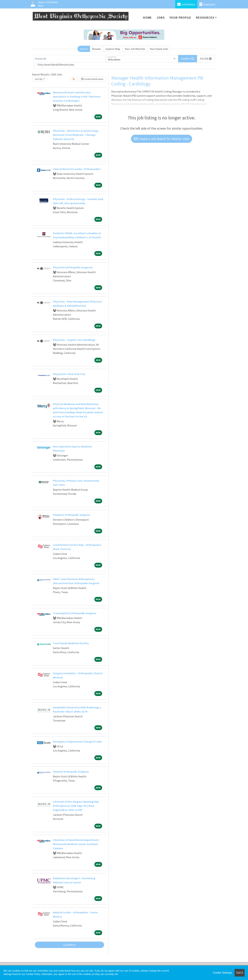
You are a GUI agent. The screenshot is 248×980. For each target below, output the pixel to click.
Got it (240, 973)
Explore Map (113, 49)
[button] (206, 59)
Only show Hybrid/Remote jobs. (56, 65)
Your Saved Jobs (159, 49)
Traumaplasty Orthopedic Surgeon (75, 613)
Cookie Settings (222, 973)
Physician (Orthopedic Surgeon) (73, 267)
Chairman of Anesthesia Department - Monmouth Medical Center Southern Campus (77, 844)
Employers (207, 4)
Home (147, 18)
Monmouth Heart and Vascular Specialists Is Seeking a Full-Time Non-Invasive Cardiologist (77, 96)
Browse (97, 49)
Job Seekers (186, 4)
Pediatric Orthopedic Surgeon (71, 515)
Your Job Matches (135, 49)
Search (84, 49)
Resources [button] (205, 18)
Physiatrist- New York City (69, 374)
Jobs (161, 18)
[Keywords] (70, 59)
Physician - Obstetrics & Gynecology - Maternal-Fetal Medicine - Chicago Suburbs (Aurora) (76, 135)
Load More (69, 945)
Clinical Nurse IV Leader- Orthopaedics (77, 169)
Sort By (39, 79)
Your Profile (180, 18)
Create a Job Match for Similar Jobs (162, 139)
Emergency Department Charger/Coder (77, 742)
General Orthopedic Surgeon (71, 772)
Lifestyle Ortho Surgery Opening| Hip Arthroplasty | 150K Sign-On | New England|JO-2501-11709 (76, 806)
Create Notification (92, 79)
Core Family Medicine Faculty (71, 643)
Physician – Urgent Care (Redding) (74, 340)
